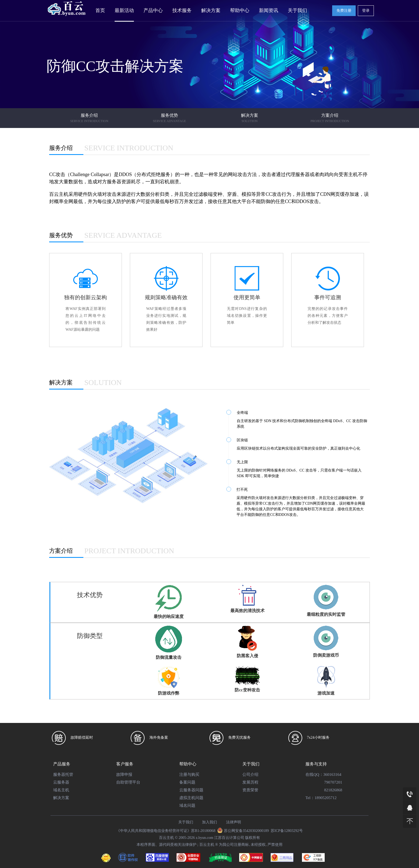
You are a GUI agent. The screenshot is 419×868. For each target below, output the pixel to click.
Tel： (310, 798)
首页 (100, 10)
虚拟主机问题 (191, 798)
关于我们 (297, 10)
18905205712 (326, 798)
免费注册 (344, 11)
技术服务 (182, 10)
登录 (366, 11)
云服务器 (61, 782)
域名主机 (61, 790)
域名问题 (187, 805)
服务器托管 (63, 774)
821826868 (333, 790)
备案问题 (187, 782)
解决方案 (211, 10)
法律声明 (234, 822)
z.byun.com (205, 838)
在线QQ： (314, 774)
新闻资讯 (269, 10)
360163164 (332, 774)
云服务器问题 (191, 790)
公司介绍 (250, 774)
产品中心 (153, 10)
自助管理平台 (128, 782)
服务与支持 (316, 764)
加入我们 (210, 822)
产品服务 (62, 764)
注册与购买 (189, 774)
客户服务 (125, 764)
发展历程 (250, 782)
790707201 (333, 782)
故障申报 (124, 774)
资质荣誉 (250, 790)
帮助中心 (240, 10)
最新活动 (124, 10)
